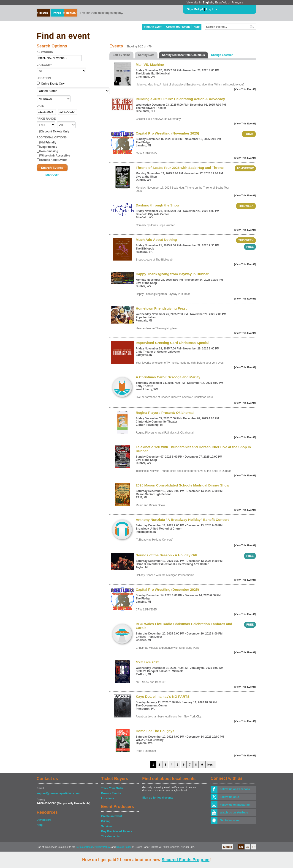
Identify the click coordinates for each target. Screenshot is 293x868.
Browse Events (111, 793)
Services (107, 826)
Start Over (52, 175)
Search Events (52, 168)
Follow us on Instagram (235, 805)
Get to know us (230, 820)
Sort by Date (146, 55)
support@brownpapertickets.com (58, 793)
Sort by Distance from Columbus (183, 55)
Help (197, 27)
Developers (44, 820)
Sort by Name (121, 55)
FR (254, 847)
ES (247, 847)
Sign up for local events (158, 798)
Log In (210, 9)
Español (221, 3)
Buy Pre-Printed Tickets (117, 831)
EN (241, 847)
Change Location (222, 55)
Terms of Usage (84, 847)
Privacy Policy (102, 847)
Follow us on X (229, 797)
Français (237, 3)
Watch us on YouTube (234, 813)
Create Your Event (178, 27)
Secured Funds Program (186, 860)
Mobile (228, 847)
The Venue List (111, 836)
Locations (108, 798)
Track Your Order (112, 788)
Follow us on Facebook (235, 789)
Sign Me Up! (195, 9)
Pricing (106, 821)
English (208, 3)
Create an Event (112, 816)
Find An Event (153, 27)
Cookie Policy (124, 847)
